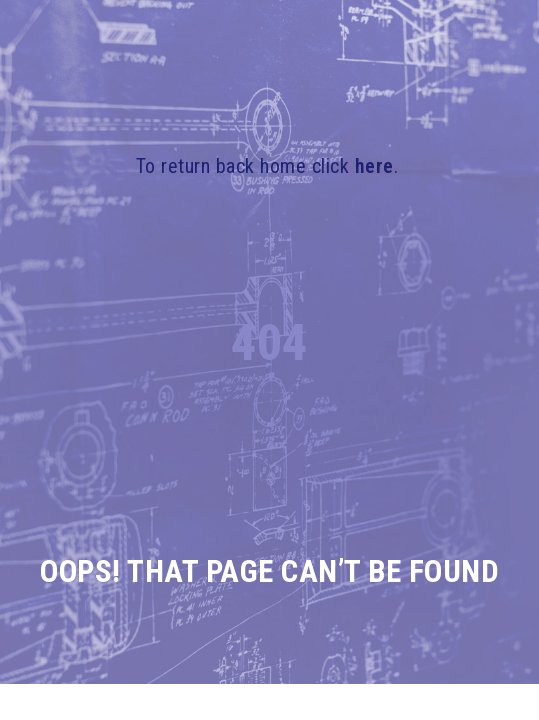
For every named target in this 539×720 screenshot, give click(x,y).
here (374, 166)
